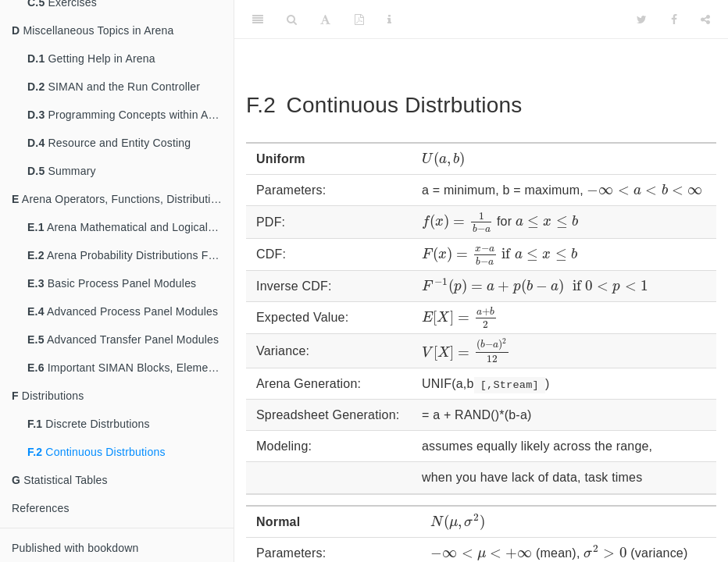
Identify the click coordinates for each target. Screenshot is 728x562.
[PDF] (359, 20)
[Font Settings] (325, 20)
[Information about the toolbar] (389, 20)
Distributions (48, 396)
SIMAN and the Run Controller (114, 87)
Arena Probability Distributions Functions (130, 255)
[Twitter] (642, 20)
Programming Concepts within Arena (129, 115)
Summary (62, 171)
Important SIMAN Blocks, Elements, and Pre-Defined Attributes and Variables (130, 368)
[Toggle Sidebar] (258, 20)
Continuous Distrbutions (96, 452)
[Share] (705, 20)
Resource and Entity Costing (109, 143)
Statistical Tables (60, 480)
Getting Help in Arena (91, 59)
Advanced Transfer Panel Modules (123, 340)
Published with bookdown (75, 548)
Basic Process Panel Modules (112, 283)
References (41, 508)
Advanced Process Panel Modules (123, 311)
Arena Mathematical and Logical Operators (130, 227)
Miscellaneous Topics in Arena (93, 30)
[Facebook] (674, 20)
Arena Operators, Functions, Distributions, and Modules (123, 199)
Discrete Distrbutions (89, 424)
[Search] (292, 20)
